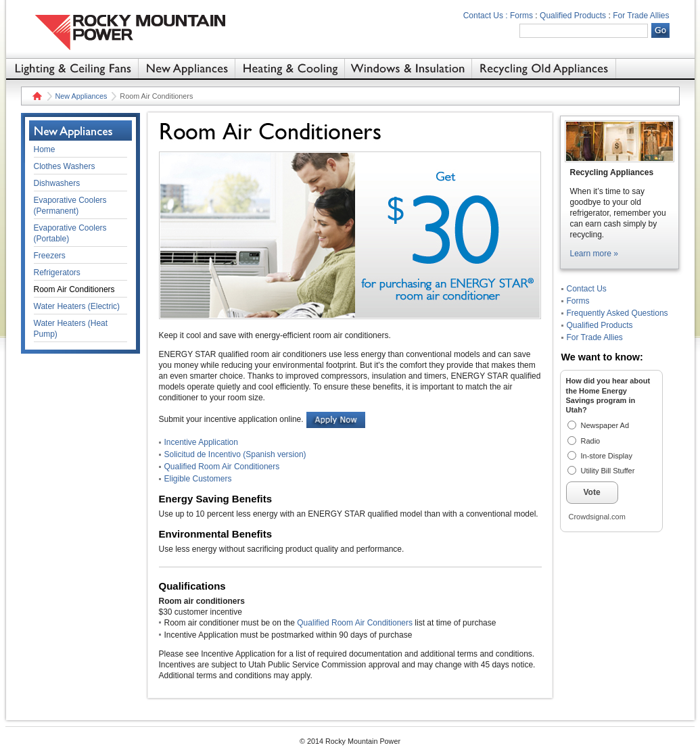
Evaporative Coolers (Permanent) (70, 206)
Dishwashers (57, 183)
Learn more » (594, 254)
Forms (521, 16)
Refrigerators (57, 273)
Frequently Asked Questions (617, 313)
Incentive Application (201, 442)
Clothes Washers (65, 166)
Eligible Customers (198, 479)
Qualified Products (573, 16)
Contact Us (587, 289)
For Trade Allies (641, 16)
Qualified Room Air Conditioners (222, 467)
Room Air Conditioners (74, 289)
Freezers (50, 256)
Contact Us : (486, 16)
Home (36, 96)
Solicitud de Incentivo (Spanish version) (235, 454)
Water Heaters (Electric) (77, 306)
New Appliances (81, 96)
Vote (592, 492)
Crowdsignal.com (597, 517)
